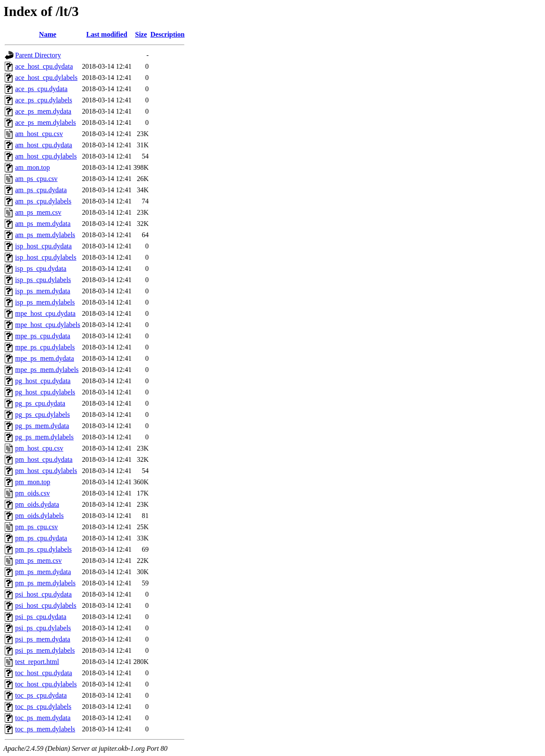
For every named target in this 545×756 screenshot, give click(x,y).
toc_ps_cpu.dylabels (43, 707)
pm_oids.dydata (37, 504)
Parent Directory (38, 55)
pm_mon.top (33, 482)
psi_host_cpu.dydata (43, 594)
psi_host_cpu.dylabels (46, 605)
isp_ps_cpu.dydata (41, 268)
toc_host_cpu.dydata (44, 673)
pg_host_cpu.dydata (43, 381)
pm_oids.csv (32, 493)
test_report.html (37, 662)
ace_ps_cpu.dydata (41, 89)
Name (48, 34)
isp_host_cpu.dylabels (46, 257)
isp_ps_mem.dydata (43, 291)
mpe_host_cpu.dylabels (48, 325)
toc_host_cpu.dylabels (46, 684)
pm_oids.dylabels (39, 516)
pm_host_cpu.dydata (44, 459)
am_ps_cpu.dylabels (43, 201)
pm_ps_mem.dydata (43, 572)
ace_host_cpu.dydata (44, 66)
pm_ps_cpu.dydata (41, 538)
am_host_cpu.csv (39, 134)
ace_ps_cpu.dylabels (44, 100)
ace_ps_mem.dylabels (46, 122)
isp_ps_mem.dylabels (45, 302)
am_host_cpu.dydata (44, 145)
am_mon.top (32, 167)
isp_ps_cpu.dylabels (43, 280)
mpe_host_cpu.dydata (45, 313)
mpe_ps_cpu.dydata (43, 336)
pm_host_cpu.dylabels (46, 471)
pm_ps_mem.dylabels (45, 583)
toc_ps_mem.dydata (43, 718)
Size (141, 34)
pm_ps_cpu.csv (36, 527)
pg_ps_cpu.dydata (40, 403)
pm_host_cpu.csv (39, 448)
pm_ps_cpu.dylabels (43, 549)
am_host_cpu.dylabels (46, 156)
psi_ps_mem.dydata (43, 639)
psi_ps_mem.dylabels (45, 650)
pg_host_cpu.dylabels (45, 392)
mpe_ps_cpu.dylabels (45, 347)
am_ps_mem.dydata (43, 224)
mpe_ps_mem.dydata (44, 358)
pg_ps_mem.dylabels (44, 437)
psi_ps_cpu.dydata (41, 617)
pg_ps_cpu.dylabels (43, 415)
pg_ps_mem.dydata (42, 426)
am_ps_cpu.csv (36, 179)
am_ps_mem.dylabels (45, 235)
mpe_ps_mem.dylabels (47, 370)
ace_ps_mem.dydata (43, 111)
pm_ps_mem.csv (38, 561)
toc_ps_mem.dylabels (45, 729)
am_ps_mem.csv (38, 212)
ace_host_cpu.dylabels (46, 78)
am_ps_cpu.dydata (41, 190)
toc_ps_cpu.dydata (41, 695)
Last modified (107, 34)
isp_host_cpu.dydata (43, 246)
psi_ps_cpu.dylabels (43, 628)
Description (167, 34)
